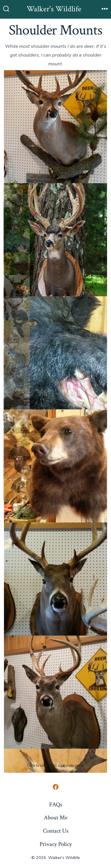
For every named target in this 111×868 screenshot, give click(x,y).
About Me (56, 818)
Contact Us (56, 831)
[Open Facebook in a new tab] (56, 787)
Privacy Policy (56, 844)
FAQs (56, 805)
